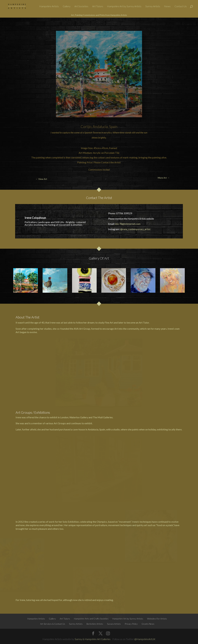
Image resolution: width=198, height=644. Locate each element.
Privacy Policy (131, 624)
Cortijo (86, 127)
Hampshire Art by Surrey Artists (124, 6)
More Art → (181, 25)
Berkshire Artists (95, 624)
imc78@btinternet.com (128, 224)
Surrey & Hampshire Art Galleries (93, 639)
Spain (113, 127)
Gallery (67, 6)
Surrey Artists (153, 6)
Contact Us (181, 6)
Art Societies (81, 6)
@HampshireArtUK (145, 639)
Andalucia (100, 127)
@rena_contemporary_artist (135, 229)
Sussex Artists (114, 624)
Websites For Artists (157, 619)
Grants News (148, 624)
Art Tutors (98, 6)
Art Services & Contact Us (53, 624)
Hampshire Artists (49, 6)
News (167, 6)
